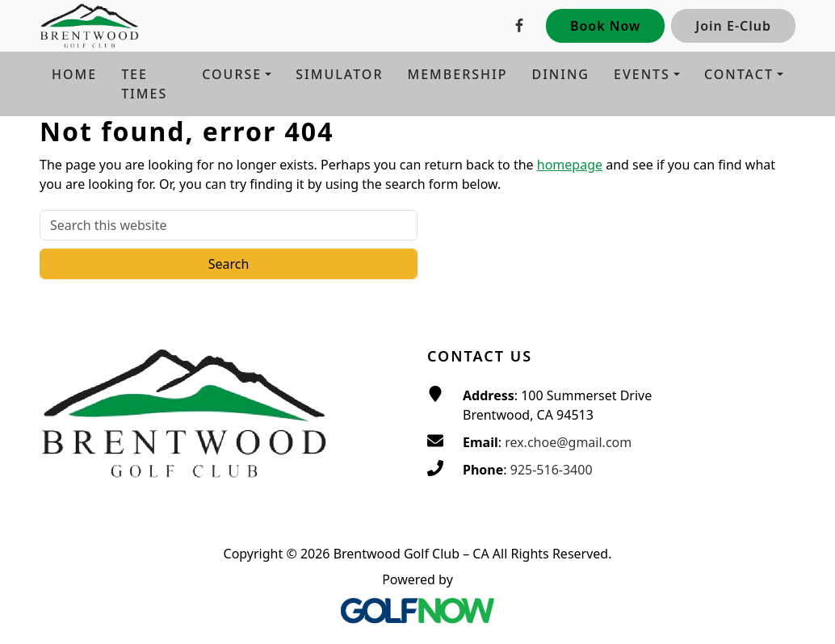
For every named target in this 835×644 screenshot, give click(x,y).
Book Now (605, 26)
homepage (570, 165)
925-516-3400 (552, 470)
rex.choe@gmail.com (568, 442)
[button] (237, 74)
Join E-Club (733, 26)
